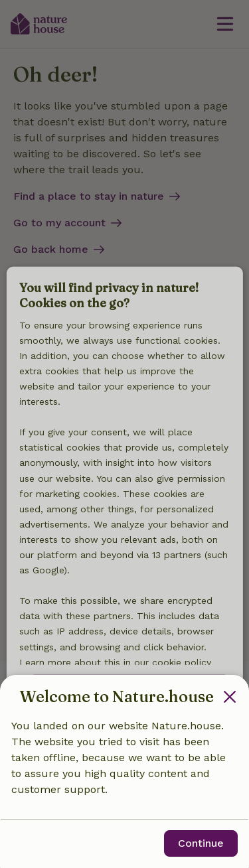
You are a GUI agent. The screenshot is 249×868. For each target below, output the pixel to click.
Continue (201, 843)
